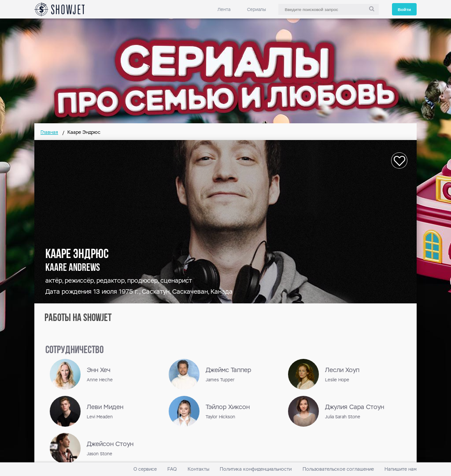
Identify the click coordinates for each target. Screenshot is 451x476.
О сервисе (145, 469)
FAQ (172, 469)
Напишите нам (401, 469)
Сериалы (257, 9)
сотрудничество (74, 351)
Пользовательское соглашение (338, 469)
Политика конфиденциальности (256, 469)
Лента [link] (224, 9)
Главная (49, 132)
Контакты (198, 469)
